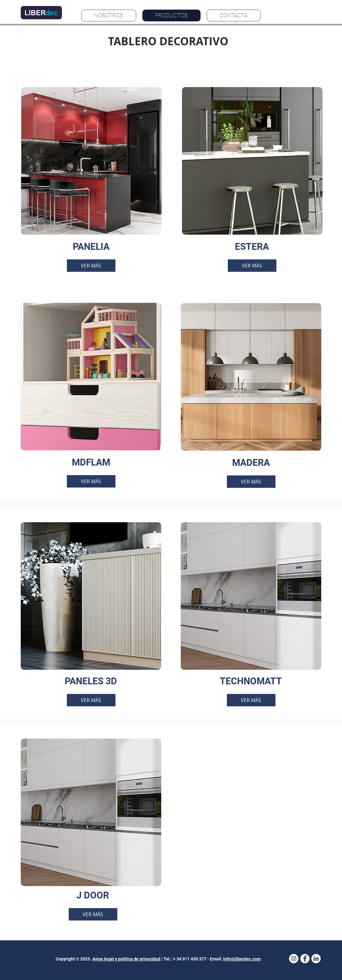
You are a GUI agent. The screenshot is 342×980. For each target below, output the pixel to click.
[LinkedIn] (316, 959)
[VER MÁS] (91, 266)
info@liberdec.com (242, 959)
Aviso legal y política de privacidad (126, 959)
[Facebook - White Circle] (305, 959)
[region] (91, 179)
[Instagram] (294, 959)
